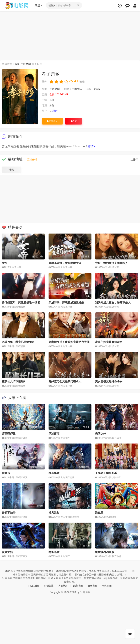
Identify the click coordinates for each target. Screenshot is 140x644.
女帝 (5, 263)
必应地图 (78, 586)
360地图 (92, 586)
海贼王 (99, 513)
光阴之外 (101, 434)
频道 (38, 5)
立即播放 (52, 121)
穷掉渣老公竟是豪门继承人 (65, 381)
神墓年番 (54, 473)
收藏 (74, 121)
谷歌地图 (63, 586)
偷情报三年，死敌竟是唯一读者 (21, 302)
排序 (134, 160)
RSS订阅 (34, 586)
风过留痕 (54, 434)
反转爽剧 (26, 64)
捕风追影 (54, 513)
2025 (97, 89)
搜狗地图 (107, 586)
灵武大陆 (7, 552)
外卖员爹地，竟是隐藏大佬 (65, 263)
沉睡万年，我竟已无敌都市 (18, 342)
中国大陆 (77, 89)
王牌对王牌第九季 (106, 473)
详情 (55, 111)
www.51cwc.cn (75, 146)
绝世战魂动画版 (105, 552)
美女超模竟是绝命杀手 (109, 381)
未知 (34, 146)
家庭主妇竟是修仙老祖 (109, 342)
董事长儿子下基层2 (13, 381)
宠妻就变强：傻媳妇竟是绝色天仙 (69, 342)
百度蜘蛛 (48, 586)
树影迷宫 (54, 552)
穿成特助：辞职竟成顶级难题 (66, 302)
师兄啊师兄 (9, 434)
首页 (17, 64)
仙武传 (6, 473)
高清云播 (32, 160)
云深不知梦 (9, 513)
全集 (12, 170)
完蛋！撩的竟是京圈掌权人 (111, 263)
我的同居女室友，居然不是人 (113, 302)
